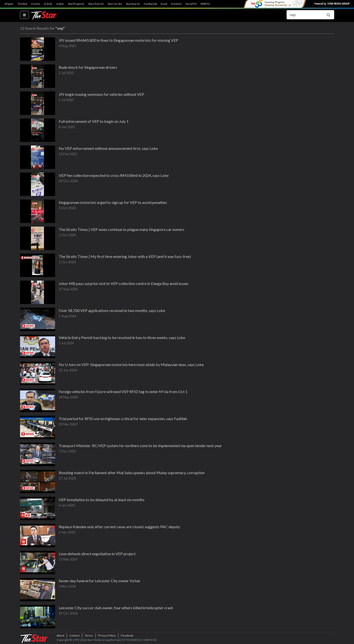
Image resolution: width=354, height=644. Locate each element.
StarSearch (133, 4)
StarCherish (96, 4)
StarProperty (76, 4)
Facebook (127, 635)
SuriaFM (191, 4)
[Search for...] (305, 15)
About (60, 635)
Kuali (164, 4)
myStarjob (150, 4)
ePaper (9, 4)
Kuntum (176, 4)
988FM (205, 4)
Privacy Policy (107, 635)
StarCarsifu (115, 4)
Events (36, 4)
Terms (89, 635)
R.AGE (48, 4)
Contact (74, 635)
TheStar (22, 4)
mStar (60, 4)
